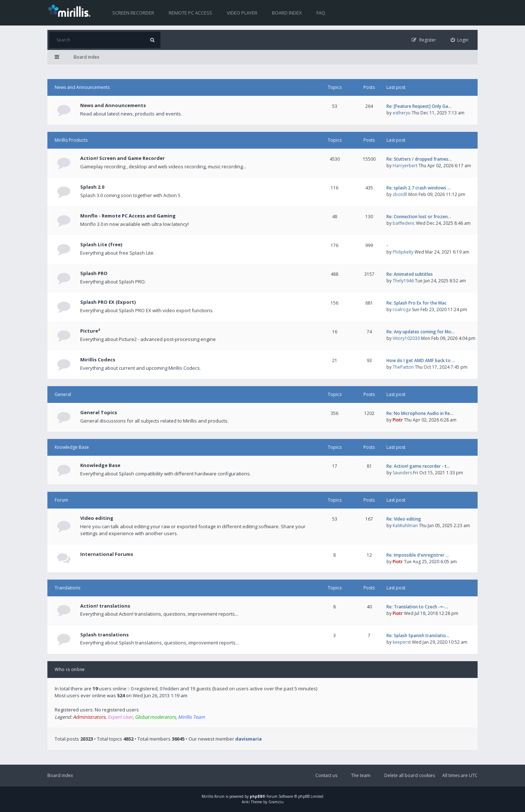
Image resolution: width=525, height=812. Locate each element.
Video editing (97, 518)
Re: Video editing (404, 519)
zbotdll (400, 194)
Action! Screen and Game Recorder (122, 158)
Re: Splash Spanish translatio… (418, 636)
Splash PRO (94, 273)
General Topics (99, 412)
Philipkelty (403, 252)
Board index (287, 13)
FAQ (321, 13)
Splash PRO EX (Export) (108, 302)
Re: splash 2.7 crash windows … (419, 188)
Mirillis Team (191, 717)
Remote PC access (190, 13)
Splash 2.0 (92, 187)
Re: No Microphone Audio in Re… (420, 413)
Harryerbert (405, 166)
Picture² (90, 331)
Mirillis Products (71, 140)
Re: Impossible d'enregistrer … (418, 555)
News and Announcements (82, 87)
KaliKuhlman (405, 525)
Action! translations (105, 606)
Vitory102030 (406, 338)
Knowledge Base (72, 447)
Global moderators (155, 717)
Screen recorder (133, 13)
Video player (242, 13)
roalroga (402, 309)
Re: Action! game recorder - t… (418, 466)
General (63, 394)
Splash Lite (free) (101, 244)
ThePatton (403, 367)
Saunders (402, 473)
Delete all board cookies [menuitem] (410, 775)
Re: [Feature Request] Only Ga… (419, 106)
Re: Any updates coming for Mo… (421, 332)
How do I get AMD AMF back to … (421, 360)
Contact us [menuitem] (326, 775)
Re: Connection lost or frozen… (419, 217)
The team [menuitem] (361, 775)
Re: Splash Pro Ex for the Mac (417, 303)
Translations (67, 588)
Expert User (120, 717)
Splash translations (104, 635)
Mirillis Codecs (98, 360)
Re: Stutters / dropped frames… (419, 159)
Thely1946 (403, 281)
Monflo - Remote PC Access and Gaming (128, 216)
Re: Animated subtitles (410, 274)
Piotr (398, 420)
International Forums (107, 554)
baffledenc (404, 223)
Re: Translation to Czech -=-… (417, 607)
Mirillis (207, 796)
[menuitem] (460, 40)
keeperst (402, 642)
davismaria (248, 739)
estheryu (402, 113)
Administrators (89, 717)
